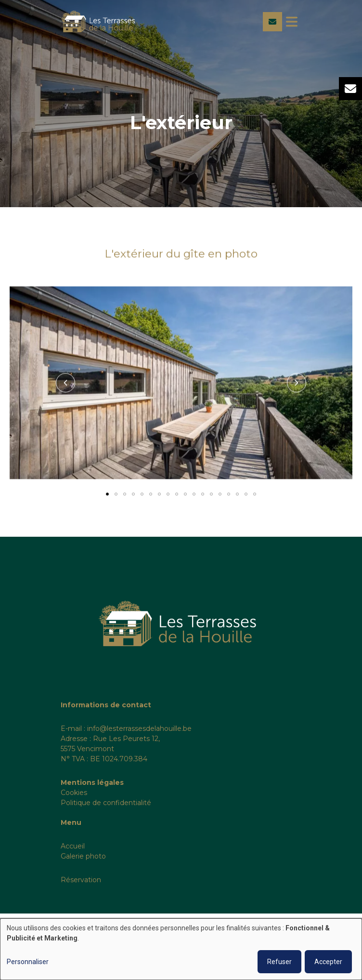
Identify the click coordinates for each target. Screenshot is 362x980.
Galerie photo (83, 856)
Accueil (73, 846)
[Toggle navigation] (292, 22)
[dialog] (181, 949)
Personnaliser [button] (28, 962)
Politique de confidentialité (106, 803)
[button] (65, 383)
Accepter (328, 962)
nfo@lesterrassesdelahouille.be (140, 728)
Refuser (279, 962)
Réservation (81, 880)
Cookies (74, 793)
